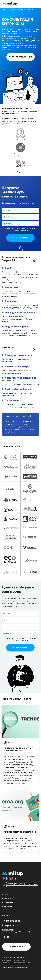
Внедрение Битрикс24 (25, 10)
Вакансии (7, 899)
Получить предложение (20, 57)
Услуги (13, 10)
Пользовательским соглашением (14, 960)
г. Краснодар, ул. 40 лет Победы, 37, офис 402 (16, 931)
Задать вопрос (16, 947)
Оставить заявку (20, 238)
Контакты (7, 906)
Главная (4, 10)
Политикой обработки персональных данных (18, 963)
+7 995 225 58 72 (11, 921)
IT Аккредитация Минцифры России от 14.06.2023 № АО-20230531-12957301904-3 (22, 885)
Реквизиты (7, 903)
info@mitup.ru (10, 925)
